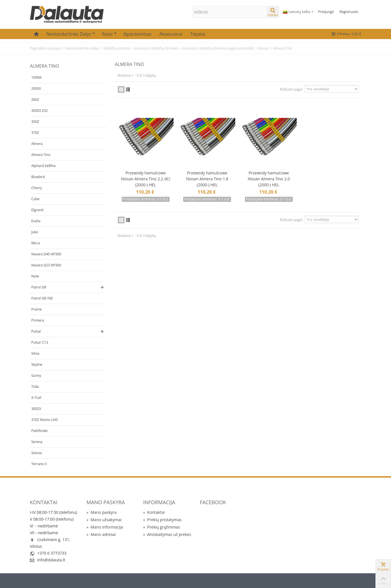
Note (35, 276)
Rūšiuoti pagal (291, 89)
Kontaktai (154, 512)
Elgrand (38, 210)
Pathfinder (40, 431)
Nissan (264, 48)
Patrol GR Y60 (42, 298)
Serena (37, 442)
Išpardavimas (137, 34)
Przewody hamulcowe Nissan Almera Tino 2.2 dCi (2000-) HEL (146, 179)
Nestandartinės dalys (71, 34)
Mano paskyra (102, 512)
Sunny (36, 376)
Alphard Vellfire (44, 166)
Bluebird (38, 177)
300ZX (36, 409)
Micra (36, 243)
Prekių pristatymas (163, 520)
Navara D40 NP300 (46, 254)
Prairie (37, 309)
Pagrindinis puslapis (46, 48)
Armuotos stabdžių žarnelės (156, 48)
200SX (36, 88)
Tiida (35, 387)
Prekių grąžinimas (162, 527)
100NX (37, 77)
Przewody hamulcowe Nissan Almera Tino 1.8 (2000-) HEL (207, 179)
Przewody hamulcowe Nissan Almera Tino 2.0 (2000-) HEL (269, 179)
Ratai (109, 34)
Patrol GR (39, 287)
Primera (38, 320)
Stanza (37, 453)
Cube (36, 199)
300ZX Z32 (40, 111)
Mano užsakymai (104, 520)
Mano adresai (101, 534)
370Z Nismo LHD (45, 420)
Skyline (37, 364)
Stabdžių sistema (117, 48)
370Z (35, 133)
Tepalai (198, 34)
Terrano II (39, 464)
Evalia (36, 221)
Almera (37, 144)
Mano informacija (105, 527)
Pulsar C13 (40, 342)
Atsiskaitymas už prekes (167, 534)
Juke (35, 232)
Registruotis (349, 12)
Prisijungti (326, 12)
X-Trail (36, 398)
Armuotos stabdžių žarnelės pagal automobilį (218, 48)
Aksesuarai (171, 34)
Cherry (37, 188)
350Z (35, 122)
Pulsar (36, 331)
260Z (35, 100)
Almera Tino (41, 155)
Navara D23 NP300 (46, 265)
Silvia (35, 353)
